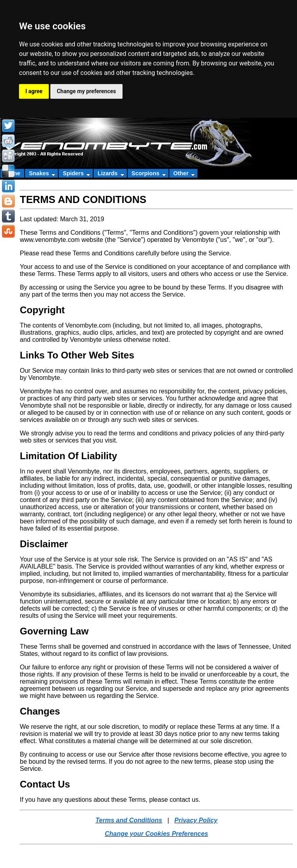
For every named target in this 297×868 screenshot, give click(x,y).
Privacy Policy (196, 820)
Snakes (42, 173)
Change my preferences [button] (86, 91)
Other (184, 173)
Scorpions (149, 173)
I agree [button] (34, 91)
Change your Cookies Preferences (156, 834)
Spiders (77, 173)
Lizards (111, 173)
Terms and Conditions (129, 820)
